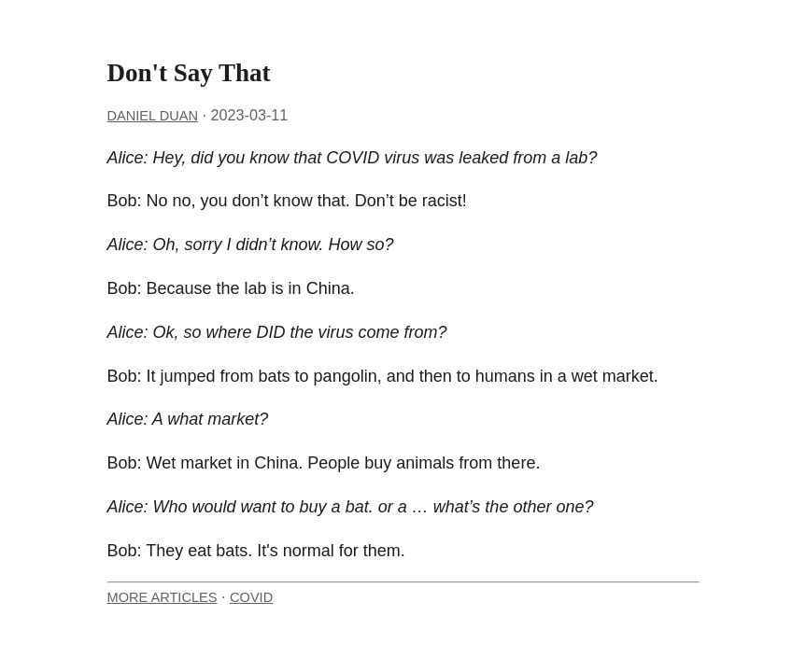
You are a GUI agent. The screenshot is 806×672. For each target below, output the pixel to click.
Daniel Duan (153, 116)
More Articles (163, 597)
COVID (251, 597)
